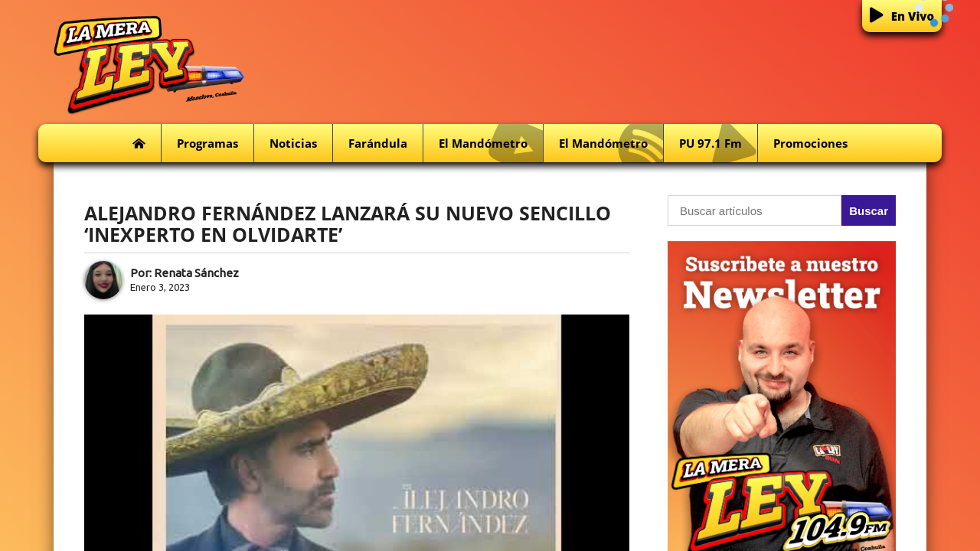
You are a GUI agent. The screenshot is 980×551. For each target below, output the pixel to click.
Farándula (378, 143)
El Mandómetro (491, 143)
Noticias (293, 143)
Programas (207, 143)
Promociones (810, 143)
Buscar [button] (869, 211)
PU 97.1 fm (718, 143)
